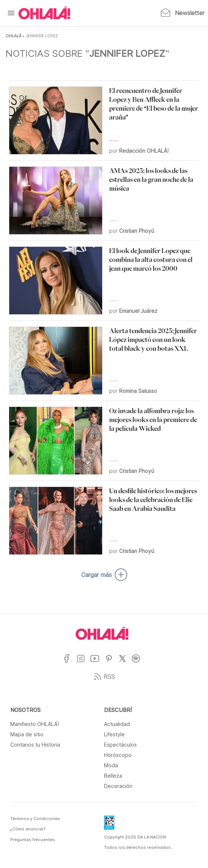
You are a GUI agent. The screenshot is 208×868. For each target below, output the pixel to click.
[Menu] (11, 13)
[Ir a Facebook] (70, 663)
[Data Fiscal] (109, 825)
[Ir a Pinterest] (112, 663)
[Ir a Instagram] (84, 663)
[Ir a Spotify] (139, 663)
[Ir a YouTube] (98, 663)
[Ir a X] (125, 663)
